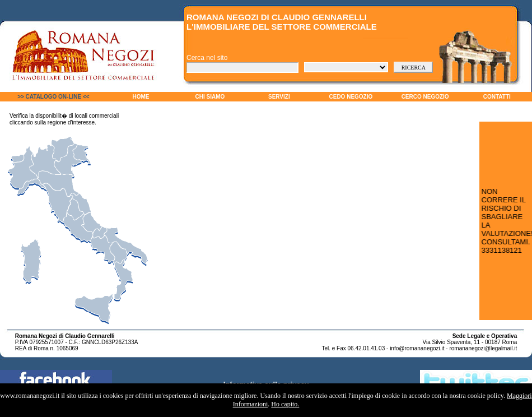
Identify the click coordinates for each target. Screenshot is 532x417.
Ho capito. (285, 404)
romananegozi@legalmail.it (483, 348)
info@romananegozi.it (417, 348)
